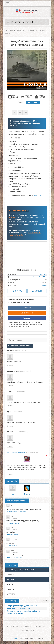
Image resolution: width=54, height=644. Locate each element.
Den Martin (43, 274)
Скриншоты (26, 112)
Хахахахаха (10, 544)
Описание (9, 112)
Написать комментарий (21, 346)
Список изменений (15, 112)
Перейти (44, 286)
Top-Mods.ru (15, 638)
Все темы (45, 601)
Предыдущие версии (20, 112)
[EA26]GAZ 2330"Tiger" (16, 557)
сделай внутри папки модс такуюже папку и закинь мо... (24, 509)
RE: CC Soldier (14, 546)
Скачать (17, 291)
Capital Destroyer (14, 523)
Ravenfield (13, 217)
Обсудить (33, 102)
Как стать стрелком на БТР (19, 608)
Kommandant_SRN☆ (40, 277)
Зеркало (37, 291)
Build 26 (37, 195)
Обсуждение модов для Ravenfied (22, 606)
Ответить (10, 365)
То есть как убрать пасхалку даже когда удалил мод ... (24, 521)
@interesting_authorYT (16, 452)
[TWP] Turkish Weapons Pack (18, 512)
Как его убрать (11, 532)
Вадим (27, 494)
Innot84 (13, 494)
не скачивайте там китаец (14, 555)
